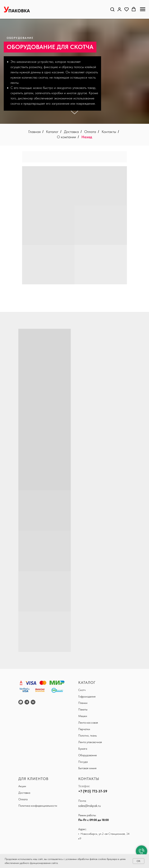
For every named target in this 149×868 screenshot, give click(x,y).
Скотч (82, 690)
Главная (34, 132)
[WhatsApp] (21, 702)
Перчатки (84, 729)
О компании (66, 137)
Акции (22, 786)
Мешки (83, 716)
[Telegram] (27, 702)
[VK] (33, 702)
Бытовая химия (87, 768)
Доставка (71, 132)
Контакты (109, 132)
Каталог (52, 132)
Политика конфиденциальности (38, 806)
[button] (112, 9)
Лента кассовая (88, 723)
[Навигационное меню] (143, 9)
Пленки (83, 703)
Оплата (90, 132)
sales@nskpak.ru (89, 806)
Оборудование (88, 755)
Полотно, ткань (88, 735)
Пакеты (83, 709)
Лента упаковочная (90, 742)
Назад (87, 137)
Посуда (83, 762)
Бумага (83, 749)
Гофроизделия (87, 696)
